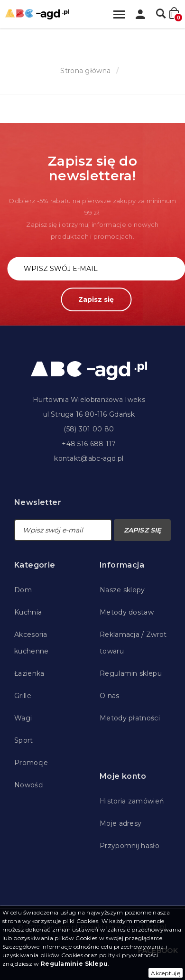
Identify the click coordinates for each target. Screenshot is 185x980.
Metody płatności (130, 718)
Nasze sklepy (122, 590)
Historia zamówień (132, 801)
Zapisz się (96, 299)
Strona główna (85, 71)
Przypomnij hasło (129, 846)
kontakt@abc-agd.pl (89, 458)
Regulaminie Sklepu (74, 964)
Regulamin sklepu (131, 673)
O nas (110, 696)
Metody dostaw (127, 612)
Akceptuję (166, 973)
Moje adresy (120, 823)
